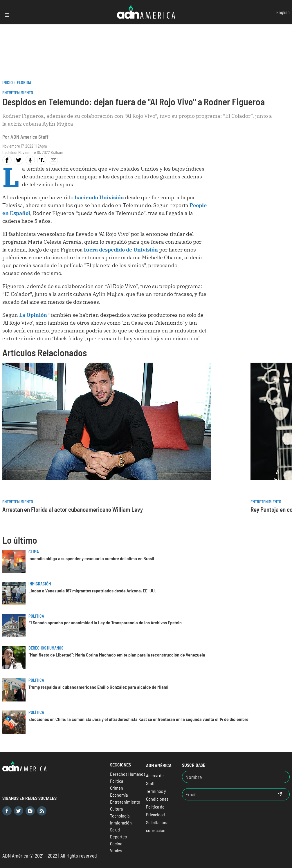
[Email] (227, 794)
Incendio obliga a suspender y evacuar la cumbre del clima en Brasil (91, 558)
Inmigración (40, 584)
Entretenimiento (18, 93)
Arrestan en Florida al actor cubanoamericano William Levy (73, 509)
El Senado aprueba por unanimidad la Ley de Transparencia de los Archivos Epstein (105, 622)
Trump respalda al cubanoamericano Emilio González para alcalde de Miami (98, 687)
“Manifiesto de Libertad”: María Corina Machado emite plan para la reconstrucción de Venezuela (117, 655)
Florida (24, 83)
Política (36, 616)
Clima (34, 552)
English (283, 12)
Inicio (8, 83)
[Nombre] (236, 777)
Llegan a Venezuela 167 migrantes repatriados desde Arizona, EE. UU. (92, 591)
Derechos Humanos (46, 648)
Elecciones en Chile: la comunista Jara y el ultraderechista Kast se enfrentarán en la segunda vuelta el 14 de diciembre (138, 719)
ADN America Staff (29, 137)
